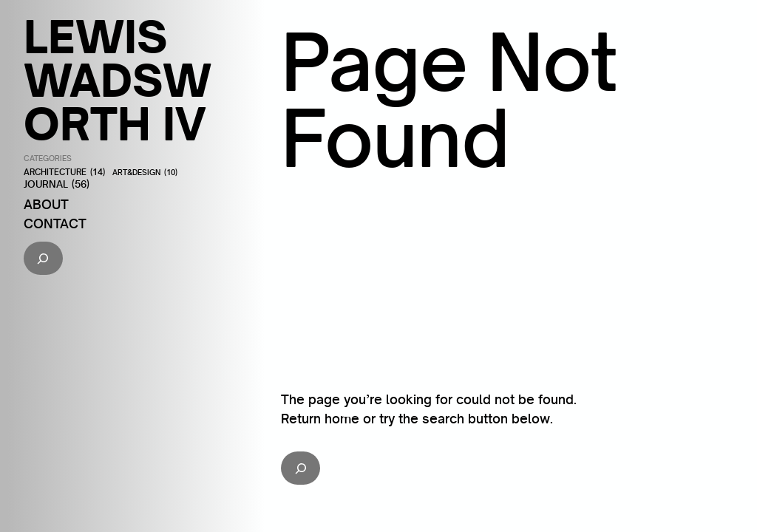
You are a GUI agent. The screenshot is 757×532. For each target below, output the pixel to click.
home (342, 418)
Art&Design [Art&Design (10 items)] (145, 173)
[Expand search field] (43, 258)
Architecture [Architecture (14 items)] (64, 173)
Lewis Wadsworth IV (118, 80)
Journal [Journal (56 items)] (57, 184)
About (46, 204)
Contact (55, 223)
